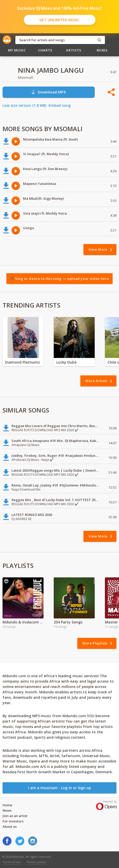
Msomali (26, 77)
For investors (13, 821)
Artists (74, 50)
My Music (17, 50)
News (7, 810)
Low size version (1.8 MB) (24, 105)
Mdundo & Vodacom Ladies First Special (23, 622)
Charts (45, 50)
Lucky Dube (66, 362)
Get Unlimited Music (59, 20)
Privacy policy (36, 862)
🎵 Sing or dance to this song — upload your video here (59, 279)
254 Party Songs (68, 622)
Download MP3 (48, 92)
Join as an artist (15, 816)
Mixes (102, 50)
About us (10, 827)
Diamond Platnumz (23, 362)
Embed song (60, 105)
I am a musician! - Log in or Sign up (60, 788)
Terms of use (12, 862)
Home (7, 805)
